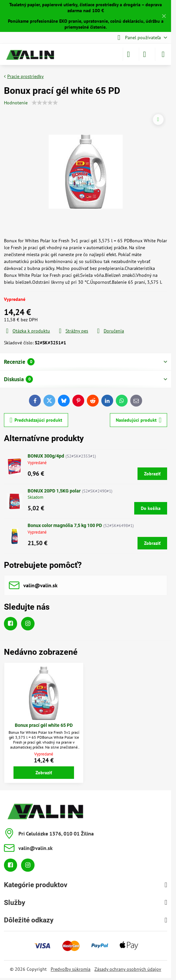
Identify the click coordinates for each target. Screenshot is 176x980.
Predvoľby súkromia (71, 969)
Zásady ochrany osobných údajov (128, 969)
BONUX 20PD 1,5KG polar (54, 491)
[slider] (45, 103)
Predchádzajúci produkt (36, 420)
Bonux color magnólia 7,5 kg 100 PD (65, 525)
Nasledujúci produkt (139, 420)
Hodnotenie (16, 103)
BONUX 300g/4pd (46, 456)
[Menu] (163, 54)
